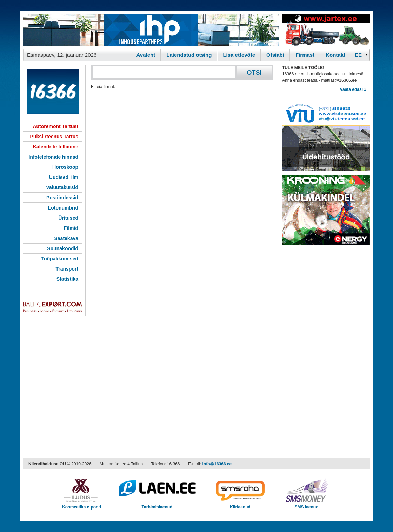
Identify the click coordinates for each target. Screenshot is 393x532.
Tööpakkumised (59, 259)
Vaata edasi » (353, 89)
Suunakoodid (63, 248)
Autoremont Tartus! (55, 126)
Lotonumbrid (63, 208)
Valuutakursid (62, 187)
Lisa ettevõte (239, 55)
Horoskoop (65, 167)
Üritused (68, 218)
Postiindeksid (62, 198)
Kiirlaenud (240, 505)
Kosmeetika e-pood (82, 505)
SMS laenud (307, 505)
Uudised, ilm (64, 177)
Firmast (305, 55)
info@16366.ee (217, 464)
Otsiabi (275, 55)
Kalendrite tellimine (56, 147)
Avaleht (146, 55)
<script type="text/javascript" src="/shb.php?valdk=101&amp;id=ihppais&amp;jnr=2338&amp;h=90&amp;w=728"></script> (151, 30)
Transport (67, 269)
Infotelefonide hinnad (53, 157)
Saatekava (66, 238)
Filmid (71, 228)
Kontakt (335, 55)
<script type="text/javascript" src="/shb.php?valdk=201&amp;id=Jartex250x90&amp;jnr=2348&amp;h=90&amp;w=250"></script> (326, 30)
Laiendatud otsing (189, 55)
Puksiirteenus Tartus (54, 137)
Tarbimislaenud (157, 505)
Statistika (67, 279)
